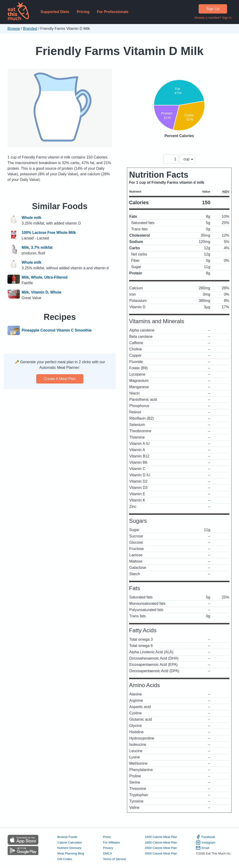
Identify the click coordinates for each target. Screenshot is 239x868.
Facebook (205, 837)
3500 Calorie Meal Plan (161, 853)
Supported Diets (55, 12)
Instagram (206, 843)
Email (202, 848)
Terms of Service (114, 859)
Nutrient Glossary (69, 848)
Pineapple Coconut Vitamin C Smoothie (57, 330)
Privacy (108, 848)
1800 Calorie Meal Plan (161, 842)
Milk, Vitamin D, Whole (42, 292)
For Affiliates (111, 842)
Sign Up (213, 9)
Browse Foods (67, 837)
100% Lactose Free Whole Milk (49, 233)
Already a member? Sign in (213, 18)
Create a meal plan (60, 379)
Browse (14, 29)
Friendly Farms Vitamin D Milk (119, 51)
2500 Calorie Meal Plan (161, 848)
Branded (30, 29)
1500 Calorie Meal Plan (161, 837)
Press (107, 837)
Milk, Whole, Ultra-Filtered (45, 277)
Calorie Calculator (70, 842)
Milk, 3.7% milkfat (37, 247)
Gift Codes (65, 859)
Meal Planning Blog (71, 853)
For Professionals (113, 12)
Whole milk (32, 218)
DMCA (107, 853)
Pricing (83, 12)
